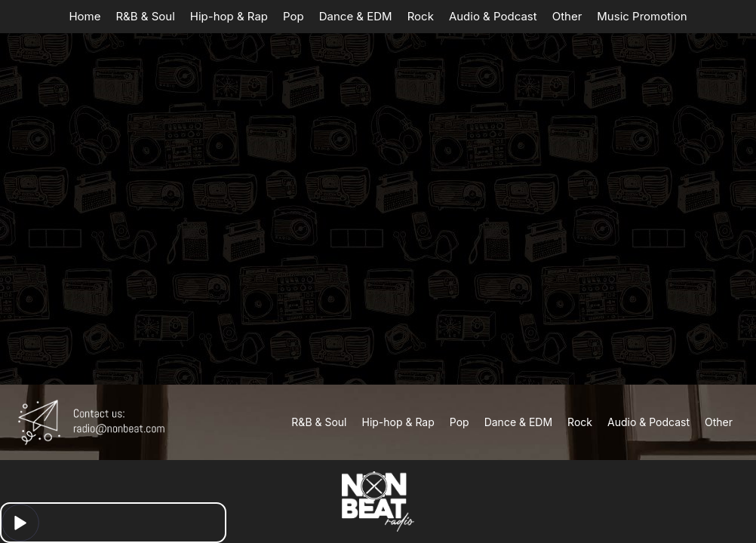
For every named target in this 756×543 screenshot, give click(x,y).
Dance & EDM (356, 16)
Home (85, 16)
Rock (421, 16)
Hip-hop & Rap (229, 16)
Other (567, 16)
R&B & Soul (145, 16)
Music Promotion (642, 16)
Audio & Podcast (493, 16)
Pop (293, 16)
